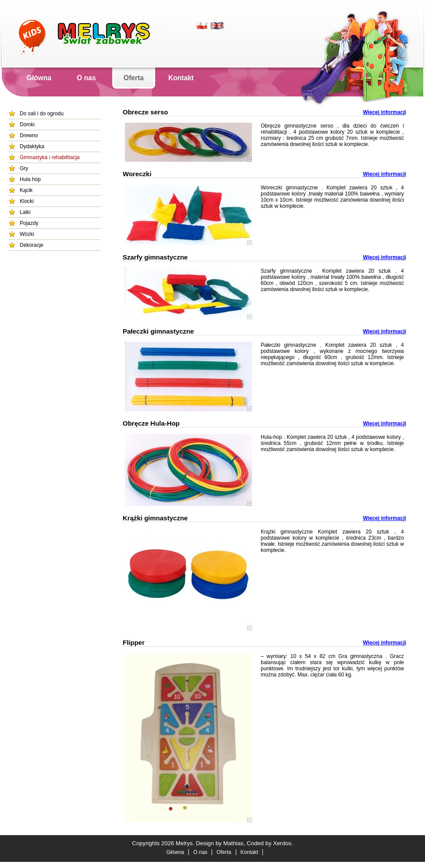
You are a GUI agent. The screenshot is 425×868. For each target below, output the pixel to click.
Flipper (134, 642)
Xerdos (282, 843)
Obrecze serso (145, 112)
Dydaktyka (32, 146)
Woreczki (137, 174)
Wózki (27, 234)
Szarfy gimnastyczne (155, 257)
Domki (27, 125)
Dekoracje (32, 245)
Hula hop (30, 179)
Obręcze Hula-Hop (151, 423)
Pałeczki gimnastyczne (158, 331)
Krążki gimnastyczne (155, 518)
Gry (24, 168)
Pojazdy (29, 223)
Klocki (27, 201)
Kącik (26, 190)
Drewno (29, 135)
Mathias (234, 843)
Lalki (25, 212)
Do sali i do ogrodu (42, 114)
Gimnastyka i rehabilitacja (50, 157)
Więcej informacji (384, 112)
